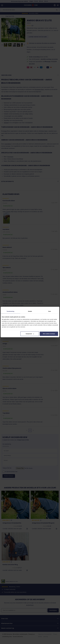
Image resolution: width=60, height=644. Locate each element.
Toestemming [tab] (10, 311)
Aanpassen (30, 334)
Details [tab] (30, 311)
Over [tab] (50, 311)
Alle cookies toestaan (49, 334)
